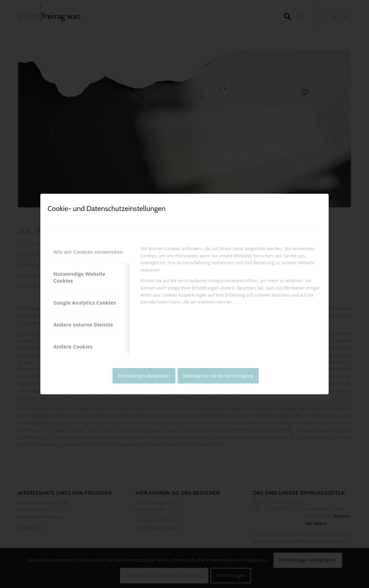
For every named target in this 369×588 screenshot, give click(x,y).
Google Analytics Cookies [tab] (85, 303)
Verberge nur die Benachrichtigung (218, 376)
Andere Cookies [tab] (73, 347)
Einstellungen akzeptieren (144, 376)
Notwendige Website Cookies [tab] (79, 277)
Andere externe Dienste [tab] (83, 325)
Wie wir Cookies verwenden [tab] (88, 252)
